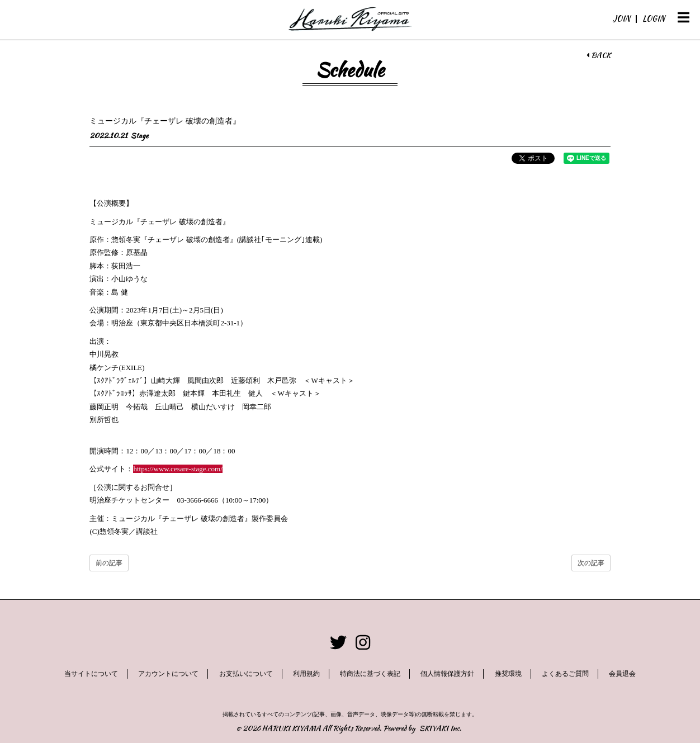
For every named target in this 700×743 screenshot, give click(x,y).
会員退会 (622, 674)
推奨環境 (508, 674)
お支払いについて (246, 674)
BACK (599, 55)
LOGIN (654, 18)
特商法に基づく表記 (370, 674)
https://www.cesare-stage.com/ (178, 469)
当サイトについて (91, 674)
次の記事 (591, 563)
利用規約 (306, 674)
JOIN (621, 18)
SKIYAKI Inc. (440, 728)
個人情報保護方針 (447, 674)
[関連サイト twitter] (338, 643)
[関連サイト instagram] (363, 643)
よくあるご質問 (565, 674)
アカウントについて (168, 674)
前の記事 (109, 563)
